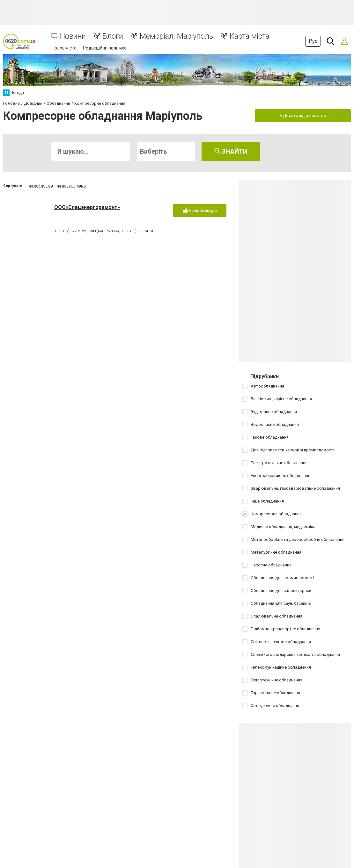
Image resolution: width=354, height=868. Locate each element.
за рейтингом (41, 186)
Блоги (113, 36)
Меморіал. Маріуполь (176, 36)
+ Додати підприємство (303, 115)
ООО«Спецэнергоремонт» (87, 207)
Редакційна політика (105, 48)
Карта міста (250, 36)
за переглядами (71, 186)
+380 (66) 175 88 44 (103, 231)
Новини (73, 36)
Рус (313, 41)
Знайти (231, 151)
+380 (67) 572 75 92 (70, 231)
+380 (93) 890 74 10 (137, 231)
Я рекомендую (200, 211)
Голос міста (65, 48)
